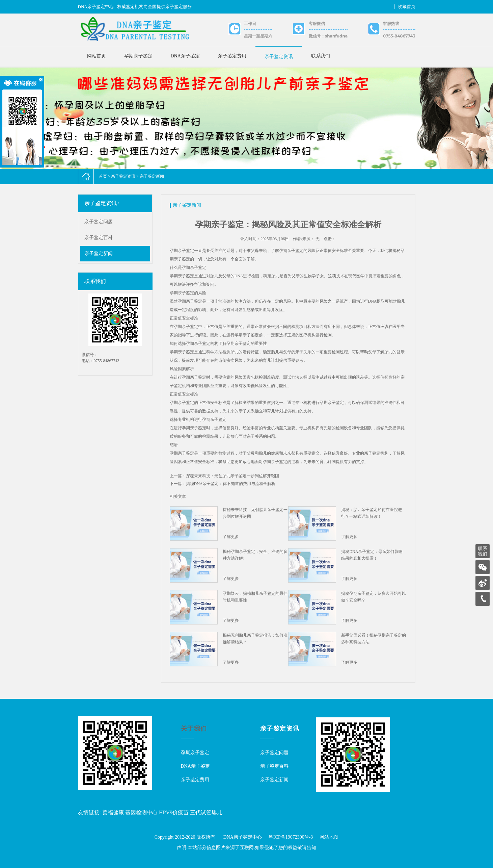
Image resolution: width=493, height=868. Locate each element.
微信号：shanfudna (328, 36)
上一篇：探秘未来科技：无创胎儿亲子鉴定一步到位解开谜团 (224, 476)
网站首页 (97, 56)
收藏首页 (407, 7)
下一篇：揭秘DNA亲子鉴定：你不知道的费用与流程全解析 (223, 484)
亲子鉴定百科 (99, 238)
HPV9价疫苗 (174, 812)
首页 (103, 176)
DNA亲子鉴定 (185, 56)
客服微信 (317, 23)
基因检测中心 (141, 812)
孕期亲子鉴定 (138, 56)
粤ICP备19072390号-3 (291, 837)
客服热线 (391, 23)
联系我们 (321, 56)
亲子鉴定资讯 (279, 57)
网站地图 (329, 837)
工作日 (250, 23)
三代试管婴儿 (206, 812)
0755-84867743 (399, 36)
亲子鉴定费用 (232, 56)
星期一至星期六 (258, 36)
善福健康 (113, 812)
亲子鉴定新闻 (152, 176)
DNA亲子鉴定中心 (243, 837)
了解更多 (231, 537)
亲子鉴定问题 (99, 222)
